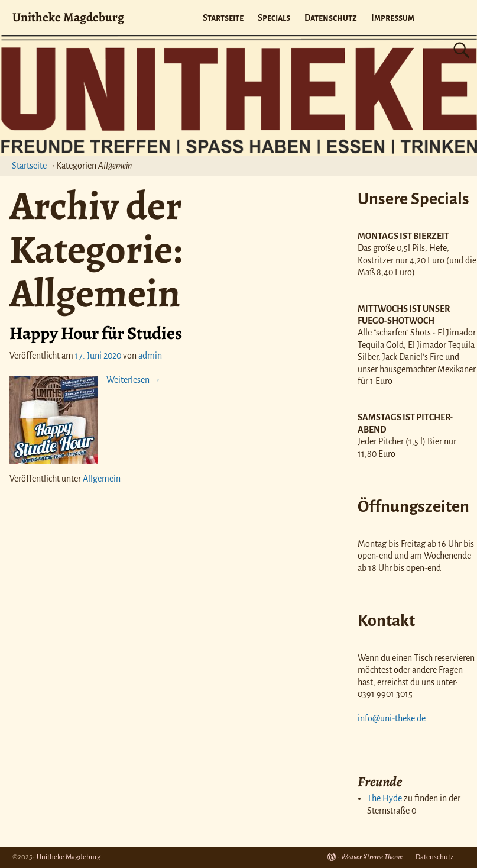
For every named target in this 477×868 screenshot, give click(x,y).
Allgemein (102, 479)
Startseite (223, 18)
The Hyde (384, 798)
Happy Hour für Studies (96, 333)
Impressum (393, 18)
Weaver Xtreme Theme (372, 857)
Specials (274, 18)
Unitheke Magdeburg (68, 17)
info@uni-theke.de (392, 718)
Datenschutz (331, 18)
